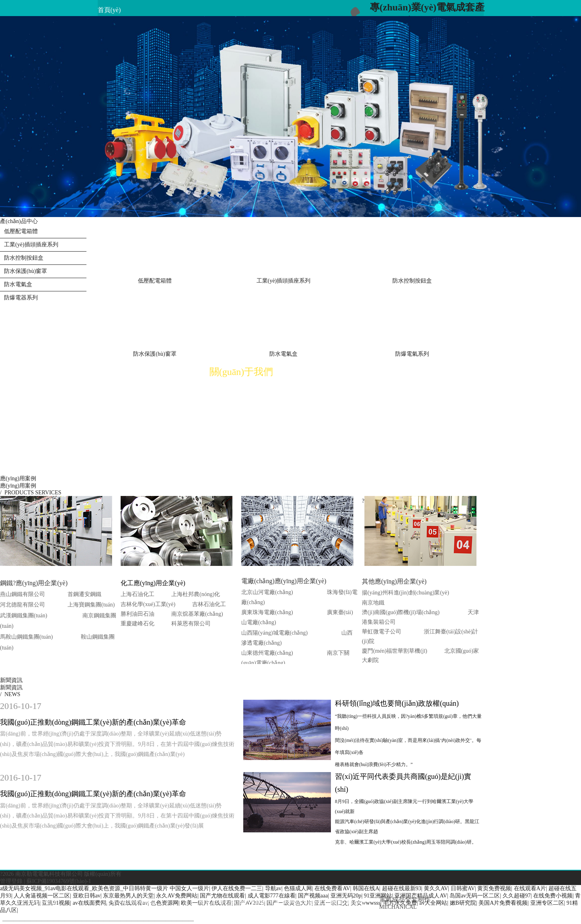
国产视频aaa (313, 896)
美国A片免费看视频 (503, 903)
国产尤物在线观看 (222, 896)
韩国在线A (366, 888)
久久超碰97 (517, 896)
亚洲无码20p (346, 896)
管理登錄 (11, 881)
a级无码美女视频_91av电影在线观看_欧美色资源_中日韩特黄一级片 (84, 888)
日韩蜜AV (463, 888)
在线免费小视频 (553, 896)
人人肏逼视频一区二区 (42, 896)
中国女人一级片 (189, 888)
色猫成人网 (298, 888)
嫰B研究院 (463, 903)
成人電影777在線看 (272, 896)
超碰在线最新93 (402, 888)
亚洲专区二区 (547, 903)
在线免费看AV (332, 888)
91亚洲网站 (378, 896)
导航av (273, 888)
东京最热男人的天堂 (128, 896)
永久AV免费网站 (177, 896)
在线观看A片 (530, 888)
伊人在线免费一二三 (237, 888)
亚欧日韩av (87, 896)
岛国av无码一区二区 (475, 896)
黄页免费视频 (494, 888)
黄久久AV (436, 888)
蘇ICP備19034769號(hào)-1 (59, 881)
